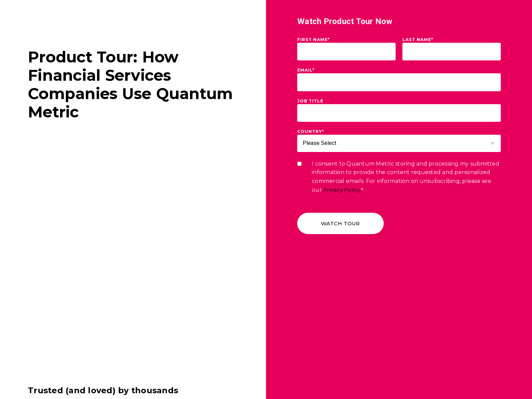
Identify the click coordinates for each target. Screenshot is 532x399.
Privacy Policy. (343, 190)
